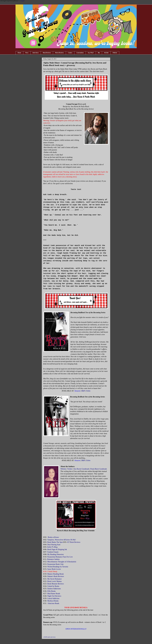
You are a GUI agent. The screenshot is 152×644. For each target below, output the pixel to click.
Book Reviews (47, 53)
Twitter (70, 469)
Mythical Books (53, 601)
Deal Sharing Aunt (54, 545)
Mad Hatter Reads (54, 594)
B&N (83, 391)
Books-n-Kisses (53, 537)
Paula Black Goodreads (99, 469)
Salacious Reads (53, 603)
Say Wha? (91, 53)
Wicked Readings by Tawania (58, 567)
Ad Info (106, 53)
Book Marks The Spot (55, 542)
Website (63, 469)
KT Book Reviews (74, 542)
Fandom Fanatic (53, 552)
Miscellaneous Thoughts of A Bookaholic (62, 562)
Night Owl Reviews (54, 596)
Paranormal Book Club (55, 564)
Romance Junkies (53, 559)
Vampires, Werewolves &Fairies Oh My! (62, 540)
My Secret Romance (55, 579)
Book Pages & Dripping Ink (57, 549)
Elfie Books (52, 591)
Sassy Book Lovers (54, 569)
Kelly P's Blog (53, 547)
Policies (115, 53)
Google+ (23, 1)
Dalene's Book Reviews (56, 576)
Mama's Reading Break (56, 574)
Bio (99, 53)
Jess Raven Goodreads (81, 469)
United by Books (54, 586)
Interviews (36, 53)
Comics (70, 53)
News (27, 53)
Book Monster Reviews (56, 584)
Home (19, 53)
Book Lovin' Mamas (55, 581)
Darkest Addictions (54, 589)
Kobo (88, 391)
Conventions (80, 53)
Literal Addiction (53, 598)
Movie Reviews (59, 53)
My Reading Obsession (56, 554)
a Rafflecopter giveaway (49, 637)
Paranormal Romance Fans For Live (60, 557)
